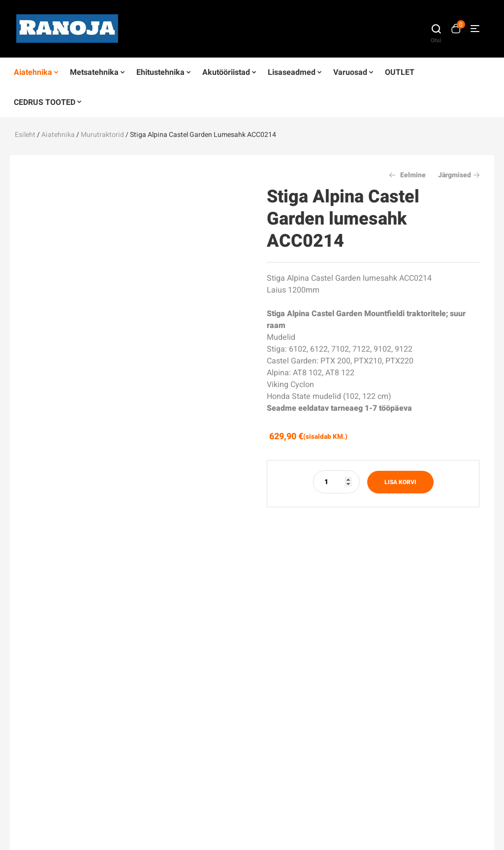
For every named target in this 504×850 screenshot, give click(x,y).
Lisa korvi (400, 482)
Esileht (25, 135)
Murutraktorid (102, 135)
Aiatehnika (58, 135)
